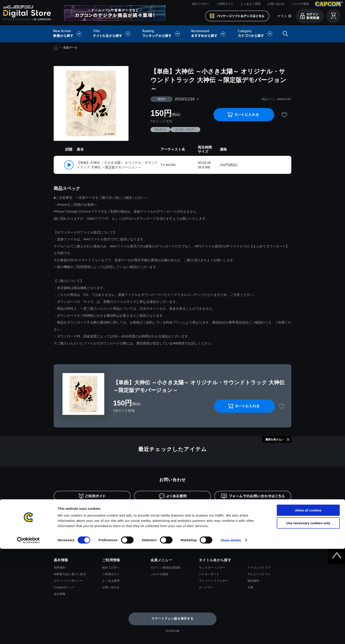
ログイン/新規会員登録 (165, 568)
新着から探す (70, 34)
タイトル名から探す (112, 34)
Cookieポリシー (64, 587)
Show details (231, 635)
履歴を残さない (275, 440)
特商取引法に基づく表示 (70, 574)
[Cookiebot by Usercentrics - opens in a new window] (28, 635)
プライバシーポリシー (68, 581)
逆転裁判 (253, 581)
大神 (250, 587)
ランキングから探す (161, 34)
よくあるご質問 (250, 4)
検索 (284, 34)
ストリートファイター (214, 581)
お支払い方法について (74, 511)
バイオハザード (209, 574)
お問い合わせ (276, 4)
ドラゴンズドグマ (259, 568)
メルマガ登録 (300, 4)
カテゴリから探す (255, 34)
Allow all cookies (308, 605)
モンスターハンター (212, 568)
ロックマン (206, 587)
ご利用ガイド (225, 4)
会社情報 (60, 594)
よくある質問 (111, 581)
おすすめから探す (209, 34)
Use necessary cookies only (308, 618)
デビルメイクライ (259, 574)
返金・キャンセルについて (230, 511)
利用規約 (60, 568)
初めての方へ (201, 4)
